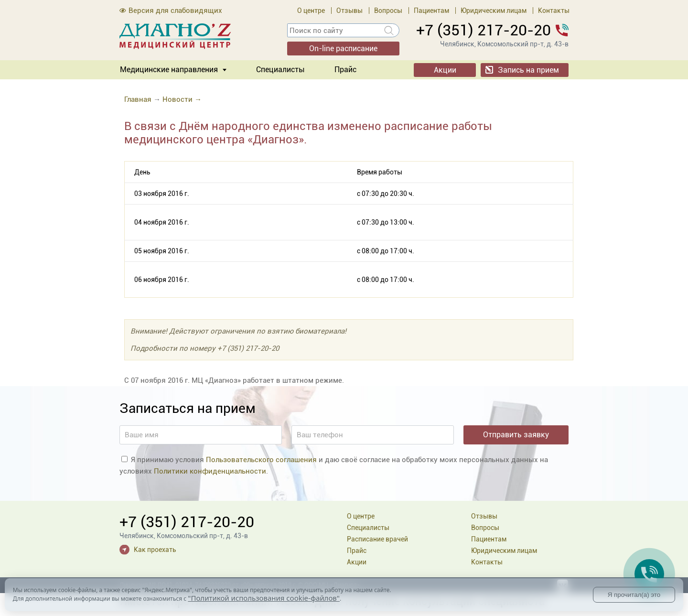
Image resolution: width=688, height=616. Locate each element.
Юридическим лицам (494, 11)
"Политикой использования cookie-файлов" (264, 598)
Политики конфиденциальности (210, 471)
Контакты (554, 11)
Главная (138, 99)
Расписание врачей (377, 539)
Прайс (345, 70)
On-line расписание (343, 49)
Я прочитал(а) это (634, 595)
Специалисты (280, 70)
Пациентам (431, 11)
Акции (445, 70)
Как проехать (155, 550)
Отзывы (349, 11)
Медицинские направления (169, 70)
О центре (311, 11)
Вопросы (388, 11)
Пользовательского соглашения (261, 460)
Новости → (182, 99)
